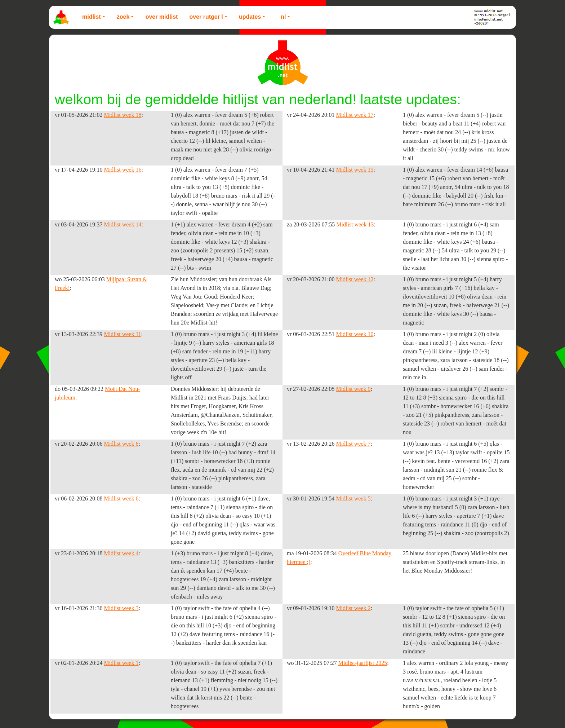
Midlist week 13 (355, 224)
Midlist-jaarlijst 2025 (363, 663)
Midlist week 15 (355, 170)
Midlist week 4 (121, 553)
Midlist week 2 (353, 608)
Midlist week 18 (123, 115)
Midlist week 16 (123, 170)
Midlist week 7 (353, 444)
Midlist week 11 (122, 334)
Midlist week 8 (121, 444)
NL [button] (283, 17)
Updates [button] (250, 17)
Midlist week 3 (121, 608)
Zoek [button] (123, 17)
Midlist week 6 (121, 498)
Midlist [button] (92, 17)
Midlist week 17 (355, 115)
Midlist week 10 (355, 334)
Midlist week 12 (355, 279)
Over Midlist (162, 17)
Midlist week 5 (353, 498)
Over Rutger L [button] (206, 17)
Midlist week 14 (123, 224)
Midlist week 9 (353, 389)
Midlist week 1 (121, 663)
